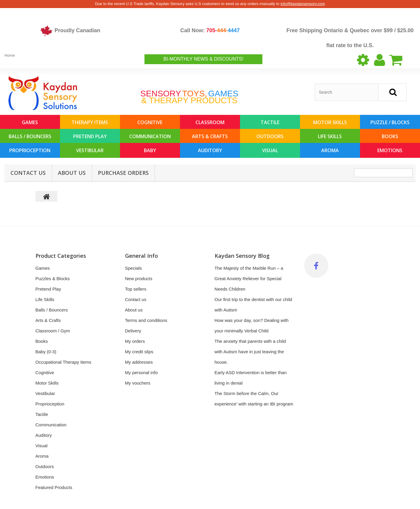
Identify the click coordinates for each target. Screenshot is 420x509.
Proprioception (30, 150)
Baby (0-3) (46, 352)
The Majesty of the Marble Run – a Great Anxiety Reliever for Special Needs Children (249, 279)
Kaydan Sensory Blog (242, 256)
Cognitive (150, 122)
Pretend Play (90, 136)
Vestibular (90, 150)
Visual (270, 150)
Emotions (390, 150)
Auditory (210, 150)
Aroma (330, 150)
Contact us (136, 299)
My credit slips (139, 352)
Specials (134, 268)
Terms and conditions (146, 320)
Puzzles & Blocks (53, 279)
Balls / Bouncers (30, 136)
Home (10, 55)
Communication (150, 136)
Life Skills (330, 136)
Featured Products (54, 487)
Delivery (133, 331)
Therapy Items (90, 122)
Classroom (210, 122)
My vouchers (138, 383)
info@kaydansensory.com (303, 4)
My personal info (141, 373)
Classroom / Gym (53, 331)
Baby (150, 150)
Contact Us (28, 173)
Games (30, 122)
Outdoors (270, 136)
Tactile (270, 122)
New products (139, 279)
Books (390, 136)
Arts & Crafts (210, 136)
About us (72, 173)
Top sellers (136, 289)
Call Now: (210, 30)
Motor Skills (330, 122)
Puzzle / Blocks (390, 122)
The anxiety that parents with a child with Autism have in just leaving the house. (250, 352)
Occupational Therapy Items (63, 362)
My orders (135, 341)
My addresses (139, 362)
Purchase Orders (123, 173)
